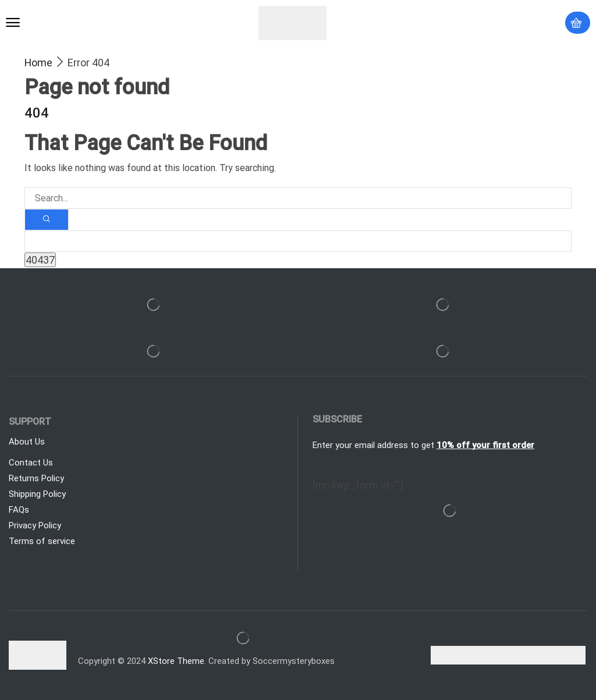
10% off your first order (485, 445)
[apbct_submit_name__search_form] (40, 260)
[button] (13, 23)
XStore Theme (176, 661)
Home (38, 63)
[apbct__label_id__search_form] (298, 241)
